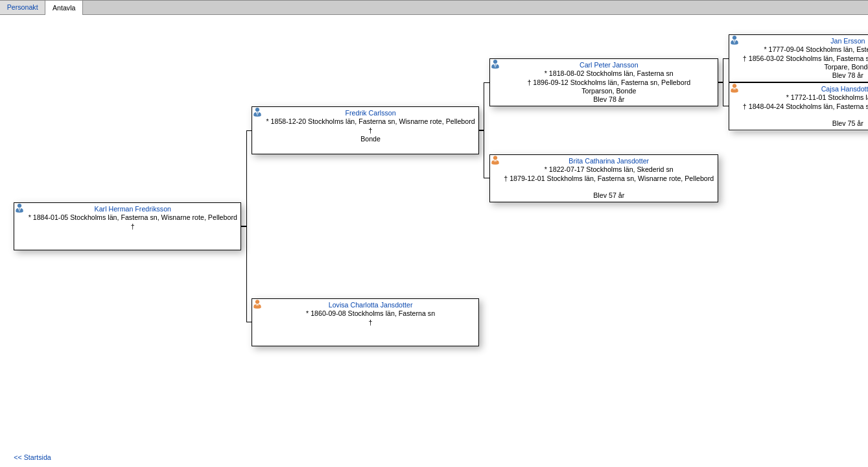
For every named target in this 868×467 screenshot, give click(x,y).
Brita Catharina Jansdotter (609, 161)
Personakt (23, 8)
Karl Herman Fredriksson (133, 209)
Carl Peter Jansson (609, 65)
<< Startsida (32, 457)
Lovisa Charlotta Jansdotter (371, 305)
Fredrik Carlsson (370, 113)
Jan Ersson (848, 41)
